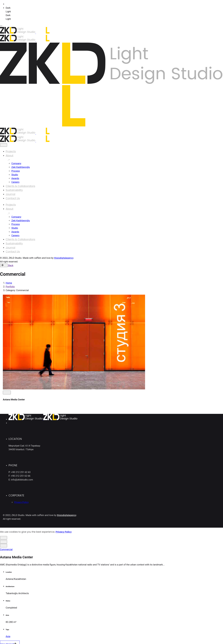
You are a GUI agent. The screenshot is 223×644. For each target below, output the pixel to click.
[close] (4, 145)
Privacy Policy (64, 532)
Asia (8, 636)
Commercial (6, 549)
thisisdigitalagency (64, 258)
